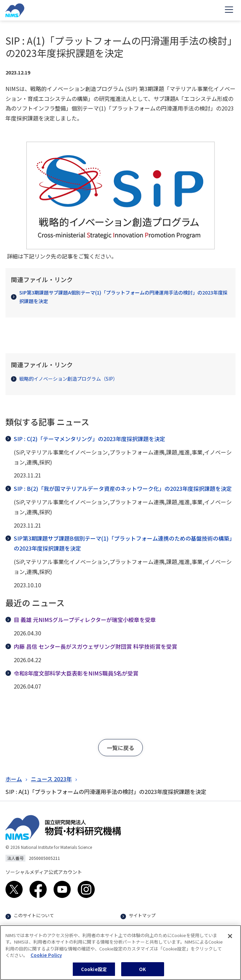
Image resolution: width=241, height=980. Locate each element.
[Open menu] (229, 10)
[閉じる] (230, 940)
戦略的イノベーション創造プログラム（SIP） (64, 379)
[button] (120, 748)
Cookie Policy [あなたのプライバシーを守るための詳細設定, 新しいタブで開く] (46, 959)
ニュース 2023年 (51, 779)
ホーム (14, 779)
